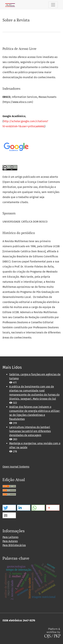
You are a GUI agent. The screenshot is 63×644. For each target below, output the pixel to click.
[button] (9, 508)
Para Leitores (10, 537)
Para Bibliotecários (14, 545)
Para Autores (10, 541)
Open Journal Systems (16, 467)
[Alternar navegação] (53, 5)
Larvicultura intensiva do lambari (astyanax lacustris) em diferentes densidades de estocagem (30, 431)
